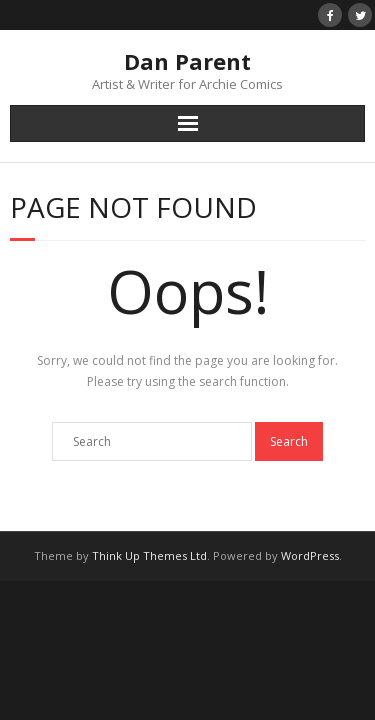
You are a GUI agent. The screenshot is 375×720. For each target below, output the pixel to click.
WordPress (310, 555)
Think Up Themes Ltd (149, 555)
